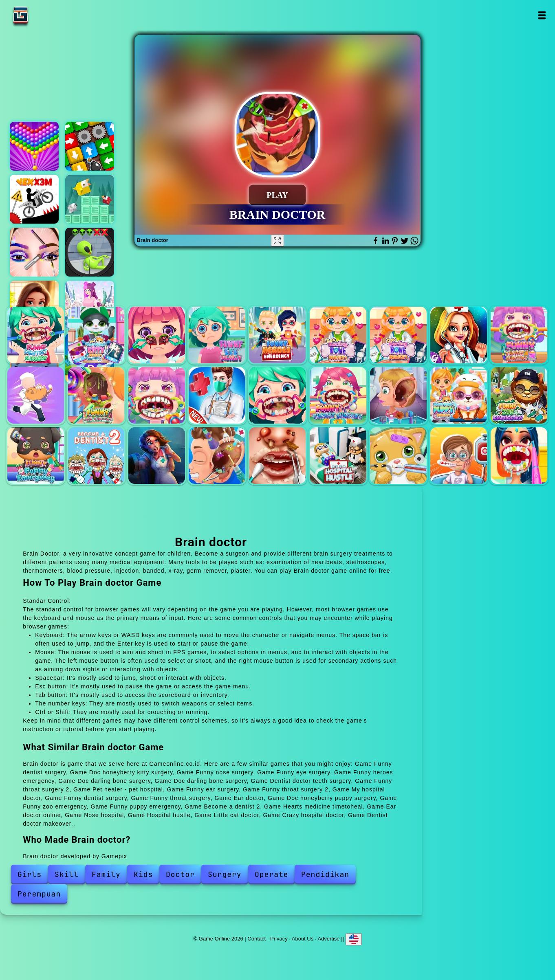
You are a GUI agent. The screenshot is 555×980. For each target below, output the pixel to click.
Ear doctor (398, 395)
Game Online (46, 15)
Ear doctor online (217, 456)
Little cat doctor (398, 456)
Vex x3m (34, 199)
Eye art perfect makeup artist (34, 252)
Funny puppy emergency (36, 456)
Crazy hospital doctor (459, 456)
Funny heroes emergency (277, 335)
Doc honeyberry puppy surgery (459, 395)
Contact (257, 938)
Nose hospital (277, 456)
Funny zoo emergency (519, 395)
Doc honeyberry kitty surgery (96, 335)
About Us (303, 938)
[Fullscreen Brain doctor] (277, 240)
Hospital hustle (338, 456)
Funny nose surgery (157, 335)
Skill (67, 874)
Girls (30, 874)
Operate (272, 874)
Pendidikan (325, 874)
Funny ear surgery (96, 395)
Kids (143, 874)
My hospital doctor (217, 395)
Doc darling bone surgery (338, 335)
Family (106, 874)
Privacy (279, 938)
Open (541, 15)
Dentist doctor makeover (519, 456)
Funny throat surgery (338, 395)
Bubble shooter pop (34, 146)
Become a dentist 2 (96, 456)
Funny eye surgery (217, 335)
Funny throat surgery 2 (519, 335)
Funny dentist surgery (36, 335)
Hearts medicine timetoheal (157, 456)
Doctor (180, 874)
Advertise (328, 938)
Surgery (225, 874)
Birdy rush (90, 199)
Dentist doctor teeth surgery (459, 335)
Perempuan (39, 894)
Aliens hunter (90, 252)
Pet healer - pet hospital (36, 395)
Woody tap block (90, 146)
